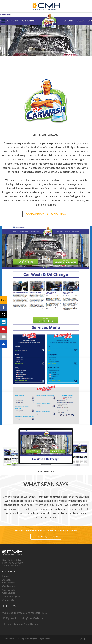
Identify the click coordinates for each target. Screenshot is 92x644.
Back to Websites (46, 471)
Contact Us (8, 600)
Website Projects (11, 596)
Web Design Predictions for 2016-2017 (25, 613)
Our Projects (9, 590)
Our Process (9, 586)
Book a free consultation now (46, 214)
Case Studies (9, 593)
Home (6, 576)
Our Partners (9, 582)
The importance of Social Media (20, 624)
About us (7, 580)
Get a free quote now (46, 537)
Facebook (81, 639)
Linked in (85, 639)
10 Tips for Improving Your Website (23, 618)
